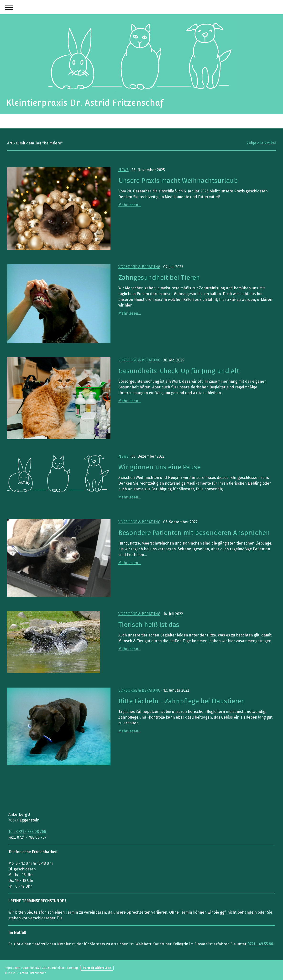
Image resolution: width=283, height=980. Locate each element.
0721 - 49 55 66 (260, 944)
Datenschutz (31, 968)
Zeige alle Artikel (261, 143)
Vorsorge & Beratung (139, 267)
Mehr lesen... (130, 205)
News (123, 170)
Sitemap (72, 968)
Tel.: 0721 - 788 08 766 (27, 832)
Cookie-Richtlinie (53, 968)
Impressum (13, 968)
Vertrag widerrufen (97, 968)
